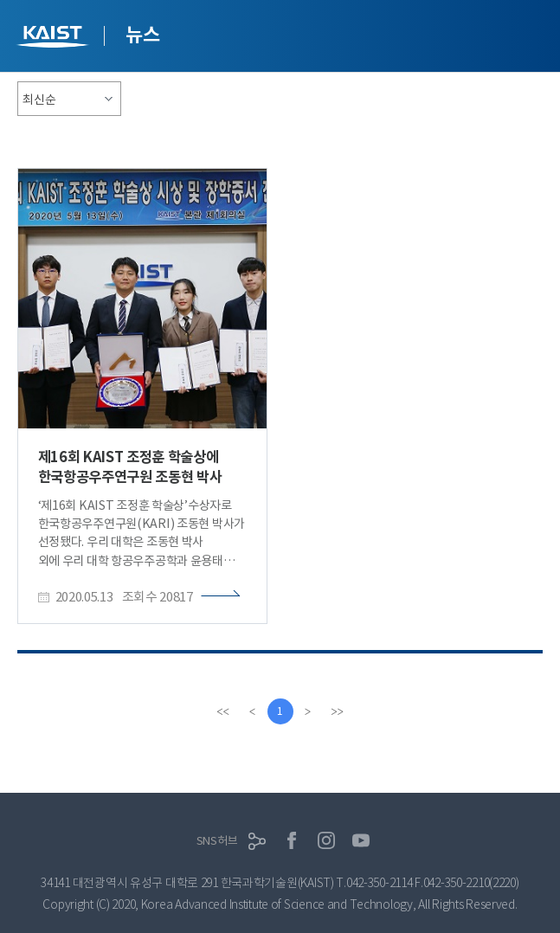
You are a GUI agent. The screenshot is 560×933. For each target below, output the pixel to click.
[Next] (308, 711)
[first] (223, 711)
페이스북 (292, 840)
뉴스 (142, 35)
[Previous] (253, 711)
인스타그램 (326, 840)
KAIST (55, 39)
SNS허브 (217, 841)
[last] (338, 711)
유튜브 (361, 840)
